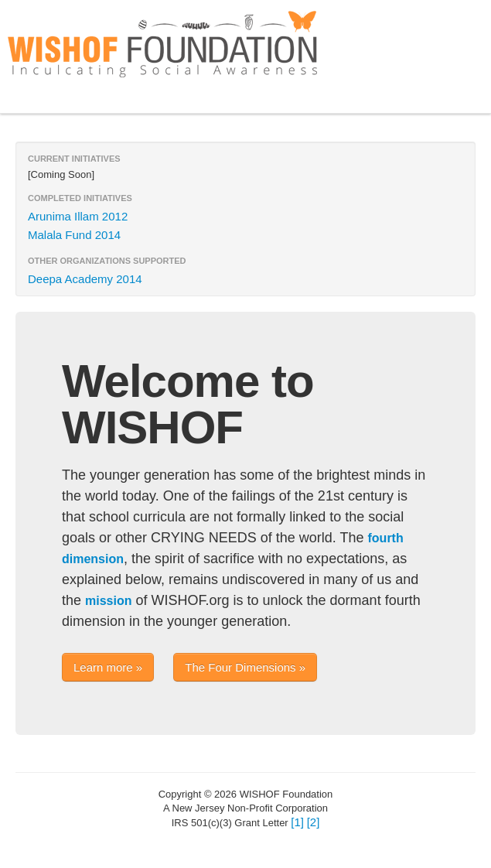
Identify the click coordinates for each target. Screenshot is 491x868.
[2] (314, 822)
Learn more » (108, 667)
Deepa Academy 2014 (85, 279)
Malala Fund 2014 (74, 235)
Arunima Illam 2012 (78, 216)
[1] (297, 822)
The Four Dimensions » (245, 667)
